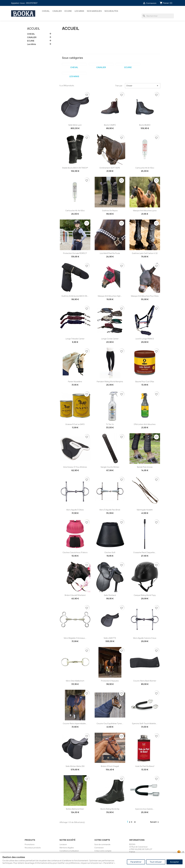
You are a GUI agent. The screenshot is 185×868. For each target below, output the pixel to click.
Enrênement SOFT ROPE (110, 168)
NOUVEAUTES (111, 11)
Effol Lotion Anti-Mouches (145, 424)
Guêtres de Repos (110, 211)
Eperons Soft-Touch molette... (145, 723)
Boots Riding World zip (110, 809)
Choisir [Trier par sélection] (143, 86)
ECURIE (68, 11)
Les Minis (79, 11)
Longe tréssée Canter (75, 339)
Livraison (63, 844)
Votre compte (102, 840)
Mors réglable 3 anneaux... (75, 638)
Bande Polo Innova (145, 467)
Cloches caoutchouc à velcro (75, 552)
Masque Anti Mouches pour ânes (145, 296)
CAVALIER (57, 11)
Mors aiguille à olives (75, 510)
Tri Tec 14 (110, 424)
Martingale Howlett (145, 510)
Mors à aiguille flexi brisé (110, 510)
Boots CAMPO (110, 125)
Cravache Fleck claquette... (145, 552)
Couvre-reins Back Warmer (145, 681)
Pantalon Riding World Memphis (110, 382)
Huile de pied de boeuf (145, 766)
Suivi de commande (102, 844)
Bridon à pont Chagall (110, 766)
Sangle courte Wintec (110, 467)
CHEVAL (46, 11)
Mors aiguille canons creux (145, 638)
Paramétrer (136, 862)
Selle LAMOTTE (110, 638)
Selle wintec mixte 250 (75, 766)
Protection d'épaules (110, 681)
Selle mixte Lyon (75, 125)
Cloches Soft (110, 552)
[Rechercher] (158, 16)
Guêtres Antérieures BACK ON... (75, 296)
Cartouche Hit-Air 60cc (75, 211)
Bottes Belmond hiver (75, 809)
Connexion (99, 848)
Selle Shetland (110, 595)
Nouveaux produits (33, 848)
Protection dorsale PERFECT (75, 253)
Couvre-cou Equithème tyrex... (110, 723)
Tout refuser (156, 862)
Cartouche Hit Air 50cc (145, 168)
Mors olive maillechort (75, 681)
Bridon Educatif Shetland (75, 595)
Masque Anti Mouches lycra (145, 211)
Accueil (34, 29)
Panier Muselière (75, 382)
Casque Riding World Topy (145, 595)
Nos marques (94, 11)
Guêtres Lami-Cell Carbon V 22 (145, 253)
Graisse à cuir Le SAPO (75, 424)
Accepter (175, 862)
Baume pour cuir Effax (145, 382)
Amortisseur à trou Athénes (75, 467)
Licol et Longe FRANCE (145, 339)
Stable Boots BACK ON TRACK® (75, 168)
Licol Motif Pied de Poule (110, 253)
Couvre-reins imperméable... (75, 723)
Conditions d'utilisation (69, 851)
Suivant (155, 822)
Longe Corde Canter (110, 339)
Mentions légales (67, 848)
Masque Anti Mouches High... (110, 296)
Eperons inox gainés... (145, 809)
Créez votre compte (103, 851)
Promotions (30, 844)
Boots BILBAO (145, 125)
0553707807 (32, 3)
